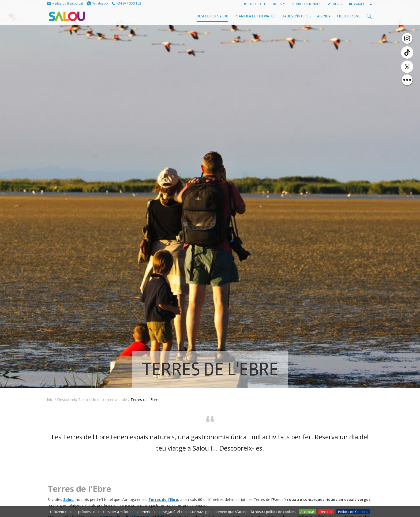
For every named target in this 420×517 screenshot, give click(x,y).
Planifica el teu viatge (255, 16)
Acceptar (307, 512)
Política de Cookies (353, 512)
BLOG (335, 4)
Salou (68, 499)
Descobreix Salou (212, 16)
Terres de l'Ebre (163, 499)
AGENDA (324, 16)
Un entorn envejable (109, 400)
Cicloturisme (349, 16)
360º (279, 4)
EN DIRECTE (255, 4)
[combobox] (363, 4)
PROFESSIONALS (306, 4)
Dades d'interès (296, 16)
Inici (50, 400)
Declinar (326, 512)
